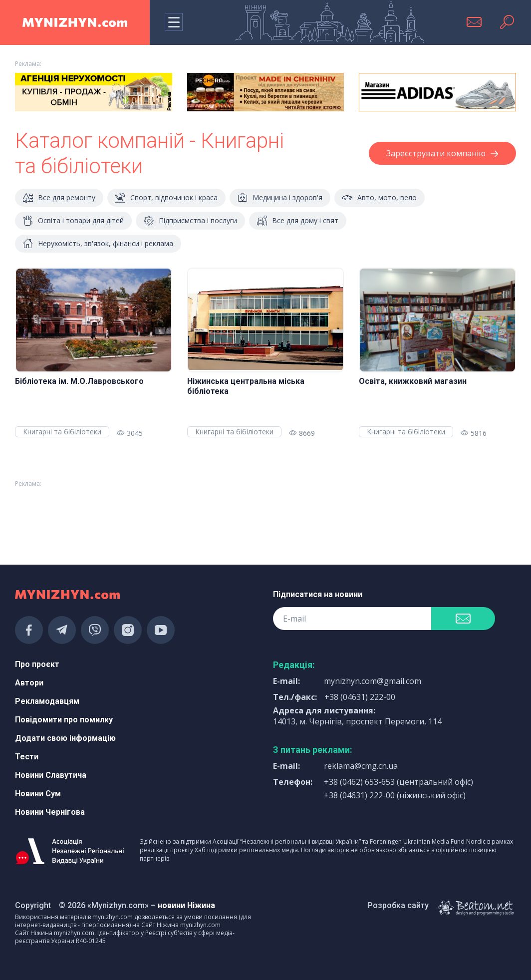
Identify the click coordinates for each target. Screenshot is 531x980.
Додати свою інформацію (65, 738)
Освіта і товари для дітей (73, 221)
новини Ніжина (186, 905)
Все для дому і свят (298, 221)
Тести (27, 757)
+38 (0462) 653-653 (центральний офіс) (398, 782)
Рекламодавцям (47, 701)
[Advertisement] (94, 518)
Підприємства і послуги (190, 221)
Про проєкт (37, 664)
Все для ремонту (59, 198)
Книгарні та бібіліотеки (62, 432)
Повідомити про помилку (64, 720)
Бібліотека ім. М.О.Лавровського (79, 381)
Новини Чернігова (50, 812)
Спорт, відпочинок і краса (166, 198)
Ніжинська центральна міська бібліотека (246, 386)
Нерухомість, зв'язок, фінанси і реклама (98, 244)
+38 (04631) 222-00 (360, 697)
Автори (29, 683)
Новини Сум (38, 794)
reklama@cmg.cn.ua (361, 766)
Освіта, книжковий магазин (413, 381)
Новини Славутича (51, 775)
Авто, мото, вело (380, 198)
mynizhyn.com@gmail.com (373, 681)
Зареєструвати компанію (442, 153)
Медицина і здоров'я (280, 198)
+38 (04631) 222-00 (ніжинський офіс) (395, 795)
